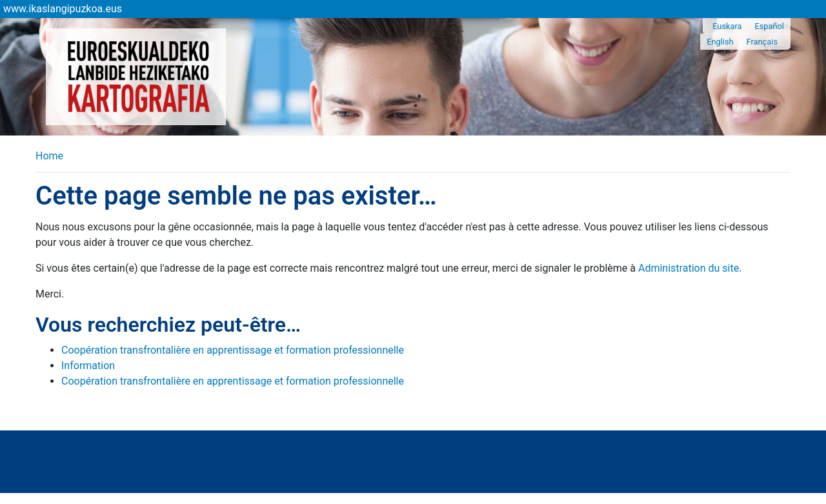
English (720, 42)
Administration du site (689, 268)
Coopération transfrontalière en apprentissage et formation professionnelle (233, 350)
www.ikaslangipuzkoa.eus (63, 9)
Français (762, 42)
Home (49, 156)
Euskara (727, 26)
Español (769, 26)
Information (88, 366)
